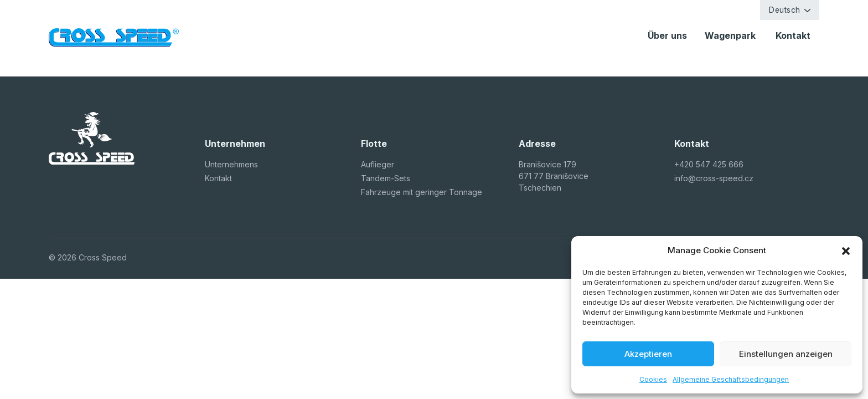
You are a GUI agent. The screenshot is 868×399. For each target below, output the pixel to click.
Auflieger (378, 164)
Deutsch (785, 10)
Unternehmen (229, 164)
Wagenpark (731, 35)
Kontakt (793, 35)
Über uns (667, 35)
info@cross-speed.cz (714, 178)
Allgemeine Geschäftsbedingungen (731, 379)
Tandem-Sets (386, 178)
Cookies (653, 379)
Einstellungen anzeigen (786, 354)
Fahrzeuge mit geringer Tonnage (422, 192)
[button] (846, 250)
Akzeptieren (648, 354)
